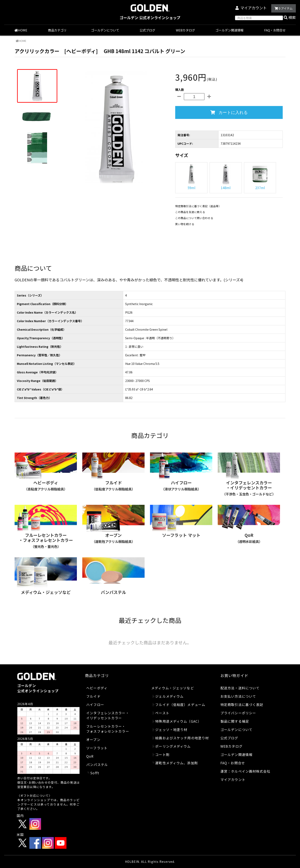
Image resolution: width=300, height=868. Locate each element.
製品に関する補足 (235, 721)
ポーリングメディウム (173, 746)
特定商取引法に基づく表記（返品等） (198, 206)
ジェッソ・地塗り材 (171, 730)
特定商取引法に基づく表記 (242, 705)
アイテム (284, 8)
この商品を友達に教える (190, 212)
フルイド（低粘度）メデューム (180, 705)
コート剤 (162, 755)
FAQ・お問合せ (275, 30)
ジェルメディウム (169, 696)
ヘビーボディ (97, 688)
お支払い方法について (238, 696)
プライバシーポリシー (238, 713)
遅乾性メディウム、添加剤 (176, 763)
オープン (93, 740)
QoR (90, 756)
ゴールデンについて (105, 30)
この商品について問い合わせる (194, 218)
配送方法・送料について (240, 688)
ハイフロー (95, 705)
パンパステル (97, 764)
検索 (290, 17)
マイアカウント (254, 8)
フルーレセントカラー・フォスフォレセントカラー (108, 729)
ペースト (162, 713)
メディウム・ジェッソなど (172, 688)
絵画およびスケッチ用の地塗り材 (182, 738)
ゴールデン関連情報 (229, 30)
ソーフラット (97, 748)
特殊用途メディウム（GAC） (178, 721)
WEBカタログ (185, 30)
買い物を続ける (185, 224)
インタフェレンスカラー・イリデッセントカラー (108, 715)
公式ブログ (147, 30)
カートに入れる (229, 112)
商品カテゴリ (59, 30)
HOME (21, 30)
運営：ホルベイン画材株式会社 (245, 771)
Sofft (95, 773)
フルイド (93, 696)
